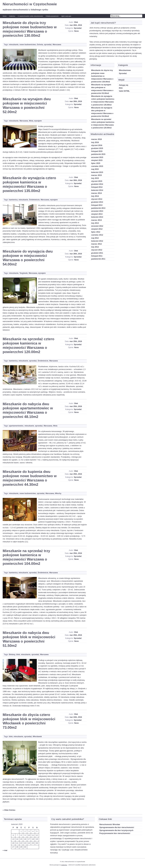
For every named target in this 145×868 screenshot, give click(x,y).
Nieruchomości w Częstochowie (30, 4)
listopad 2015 (97, 151)
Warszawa (57, 45)
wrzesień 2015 (97, 157)
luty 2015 (95, 178)
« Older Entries (9, 810)
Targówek (23, 273)
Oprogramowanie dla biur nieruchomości (117, 827)
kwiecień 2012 (97, 241)
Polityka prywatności (52, 16)
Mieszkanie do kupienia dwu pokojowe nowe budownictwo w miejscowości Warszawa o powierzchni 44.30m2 (30, 478)
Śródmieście (34, 200)
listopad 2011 (97, 256)
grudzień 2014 (97, 184)
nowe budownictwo (28, 45)
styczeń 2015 (97, 181)
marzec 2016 (96, 139)
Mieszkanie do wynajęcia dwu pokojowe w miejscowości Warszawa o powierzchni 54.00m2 (28, 258)
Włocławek (37, 737)
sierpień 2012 (97, 229)
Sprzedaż (78, 28)
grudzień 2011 (97, 253)
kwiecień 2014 (97, 190)
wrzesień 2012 (97, 226)
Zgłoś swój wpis (66, 16)
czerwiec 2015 (97, 166)
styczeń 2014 (97, 199)
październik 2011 (98, 259)
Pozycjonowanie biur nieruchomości (115, 833)
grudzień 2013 (97, 202)
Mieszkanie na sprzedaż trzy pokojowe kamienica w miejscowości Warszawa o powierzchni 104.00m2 (26, 557)
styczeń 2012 (97, 250)
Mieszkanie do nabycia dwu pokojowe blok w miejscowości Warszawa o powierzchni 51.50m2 (29, 639)
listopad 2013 (97, 205)
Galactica (12, 16)
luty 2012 (95, 247)
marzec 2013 (96, 220)
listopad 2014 (97, 187)
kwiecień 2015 (97, 172)
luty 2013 (95, 223)
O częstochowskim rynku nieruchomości (30, 16)
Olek (76, 22)
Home (5, 16)
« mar (5, 850)
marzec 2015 (96, 175)
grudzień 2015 (97, 148)
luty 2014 (95, 196)
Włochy (58, 493)
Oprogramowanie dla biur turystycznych (116, 830)
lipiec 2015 (96, 163)
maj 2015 (95, 169)
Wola (31, 121)
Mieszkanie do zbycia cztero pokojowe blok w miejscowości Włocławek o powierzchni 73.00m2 (29, 721)
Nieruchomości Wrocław (110, 824)
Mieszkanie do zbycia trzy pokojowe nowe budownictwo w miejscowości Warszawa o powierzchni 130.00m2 (30, 29)
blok (18, 655)
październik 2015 (98, 154)
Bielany (12, 655)
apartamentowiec (16, 426)
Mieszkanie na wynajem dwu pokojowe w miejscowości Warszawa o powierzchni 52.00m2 (27, 105)
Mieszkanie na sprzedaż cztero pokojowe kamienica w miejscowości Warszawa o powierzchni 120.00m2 (28, 345)
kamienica (13, 200)
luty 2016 (95, 142)
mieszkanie (14, 45)
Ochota (40, 45)
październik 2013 (98, 208)
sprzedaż (48, 45)
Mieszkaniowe (125, 70)
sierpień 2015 (97, 160)
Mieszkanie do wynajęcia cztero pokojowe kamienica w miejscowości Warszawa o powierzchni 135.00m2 (29, 184)
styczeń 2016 (97, 145)
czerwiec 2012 (97, 235)
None (77, 31)
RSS (121, 88)
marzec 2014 (96, 193)
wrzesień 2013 (97, 211)
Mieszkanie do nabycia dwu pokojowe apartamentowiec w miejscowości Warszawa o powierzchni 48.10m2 (28, 410)
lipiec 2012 (96, 232)
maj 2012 (95, 238)
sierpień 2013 (97, 214)
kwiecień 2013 (97, 217)
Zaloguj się (124, 85)
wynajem (38, 121)
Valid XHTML (124, 91)
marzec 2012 (96, 244)
